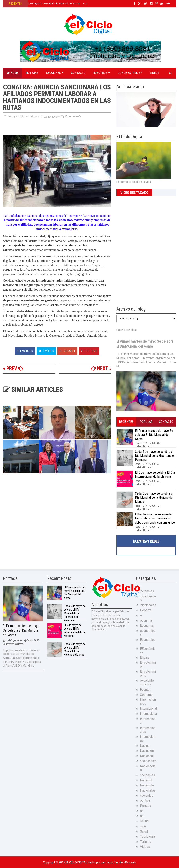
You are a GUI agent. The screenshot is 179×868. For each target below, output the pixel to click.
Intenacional (148, 709)
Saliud (144, 821)
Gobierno (146, 695)
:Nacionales (148, 605)
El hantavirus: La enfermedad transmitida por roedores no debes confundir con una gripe (155, 518)
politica (145, 801)
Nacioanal (147, 756)
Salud (144, 831)
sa (142, 811)
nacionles (147, 796)
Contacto (78, 73)
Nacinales (147, 751)
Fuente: (145, 689)
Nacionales (148, 790)
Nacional (146, 780)
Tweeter (46, 351)
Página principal (126, 330)
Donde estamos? (130, 73)
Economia (147, 626)
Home (13, 73)
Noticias (32, 73)
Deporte (146, 610)
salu (143, 826)
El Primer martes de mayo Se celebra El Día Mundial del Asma (44, 3)
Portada (145, 806)
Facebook (25, 351)
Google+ (67, 351)
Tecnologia (148, 836)
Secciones (55, 73)
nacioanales (148, 761)
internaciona (148, 714)
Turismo (146, 842)
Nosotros (101, 73)
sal (142, 816)
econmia (146, 621)
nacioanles (147, 775)
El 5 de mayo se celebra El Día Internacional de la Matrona (155, 474)
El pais (145, 658)
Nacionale (147, 785)
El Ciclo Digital (77, 862)
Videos (154, 73)
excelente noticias (147, 682)
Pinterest (89, 351)
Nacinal (145, 746)
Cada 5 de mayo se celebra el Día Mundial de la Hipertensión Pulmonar (155, 456)
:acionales (147, 591)
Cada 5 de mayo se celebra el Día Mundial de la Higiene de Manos (154, 497)
